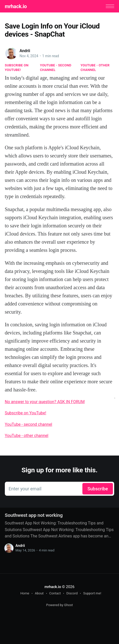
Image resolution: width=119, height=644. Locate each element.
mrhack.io (16, 6)
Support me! (92, 593)
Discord (72, 593)
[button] (110, 6)
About (39, 593)
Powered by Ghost (60, 605)
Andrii (25, 51)
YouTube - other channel (95, 68)
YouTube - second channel (56, 68)
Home (25, 593)
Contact (55, 593)
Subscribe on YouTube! (17, 68)
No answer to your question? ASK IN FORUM (45, 402)
